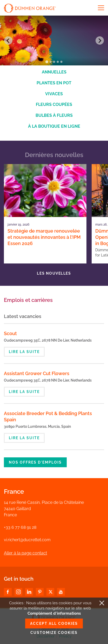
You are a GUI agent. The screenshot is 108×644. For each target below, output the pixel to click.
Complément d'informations (54, 613)
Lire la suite (24, 352)
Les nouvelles (54, 273)
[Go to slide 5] (61, 62)
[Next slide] (100, 40)
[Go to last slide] (8, 40)
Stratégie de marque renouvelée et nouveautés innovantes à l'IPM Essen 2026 (44, 237)
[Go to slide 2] (50, 62)
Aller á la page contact (25, 553)
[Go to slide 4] (58, 62)
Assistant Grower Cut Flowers (37, 373)
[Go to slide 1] (47, 62)
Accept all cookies (54, 623)
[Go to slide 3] (54, 62)
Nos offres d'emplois (35, 462)
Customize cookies (54, 633)
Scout (10, 333)
